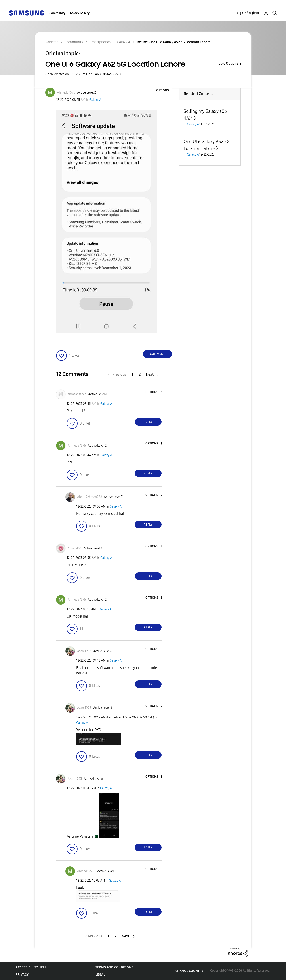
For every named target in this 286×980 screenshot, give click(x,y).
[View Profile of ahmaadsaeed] (77, 394)
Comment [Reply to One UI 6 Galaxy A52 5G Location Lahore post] (157, 354)
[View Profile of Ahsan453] (75, 548)
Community (57, 13)
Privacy (22, 975)
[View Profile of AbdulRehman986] (90, 497)
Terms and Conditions (114, 967)
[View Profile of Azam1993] (84, 651)
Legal (100, 975)
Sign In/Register (248, 13)
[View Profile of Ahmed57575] (66, 93)
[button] (164, 91)
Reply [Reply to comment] (148, 422)
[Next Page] (152, 374)
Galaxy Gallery (80, 13)
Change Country (189, 971)
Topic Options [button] (228, 63)
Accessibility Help (31, 967)
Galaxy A (95, 100)
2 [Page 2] (140, 374)
